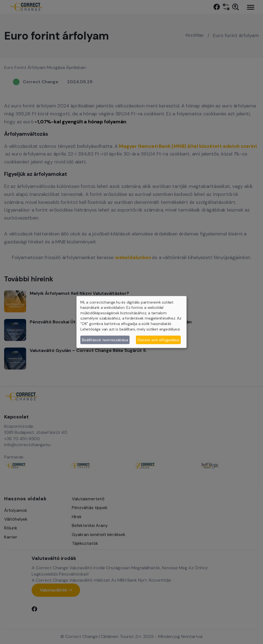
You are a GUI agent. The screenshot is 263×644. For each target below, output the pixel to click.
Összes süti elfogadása (158, 340)
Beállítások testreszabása (105, 340)
